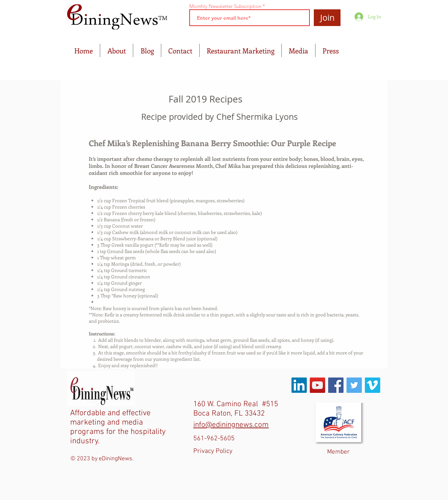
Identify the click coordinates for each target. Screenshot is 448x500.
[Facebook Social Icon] (336, 385)
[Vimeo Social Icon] (373, 385)
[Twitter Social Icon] (354, 385)
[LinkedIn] (299, 385)
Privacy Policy (213, 451)
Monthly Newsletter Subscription (225, 6)
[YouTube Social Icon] (317, 385)
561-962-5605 (214, 439)
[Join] (327, 18)
